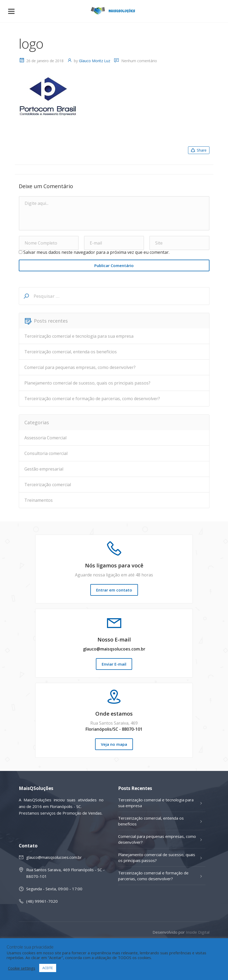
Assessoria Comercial (45, 438)
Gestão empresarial (44, 469)
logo (31, 44)
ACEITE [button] (48, 968)
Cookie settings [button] (22, 968)
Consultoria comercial (46, 453)
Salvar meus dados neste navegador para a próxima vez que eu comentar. (96, 252)
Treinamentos (39, 500)
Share (198, 150)
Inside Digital (198, 932)
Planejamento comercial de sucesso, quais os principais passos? (87, 383)
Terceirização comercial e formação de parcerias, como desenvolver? (92, 399)
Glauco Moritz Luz (95, 61)
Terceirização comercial (48, 485)
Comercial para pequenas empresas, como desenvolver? (80, 367)
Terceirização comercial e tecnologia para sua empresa (79, 336)
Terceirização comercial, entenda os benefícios (71, 352)
